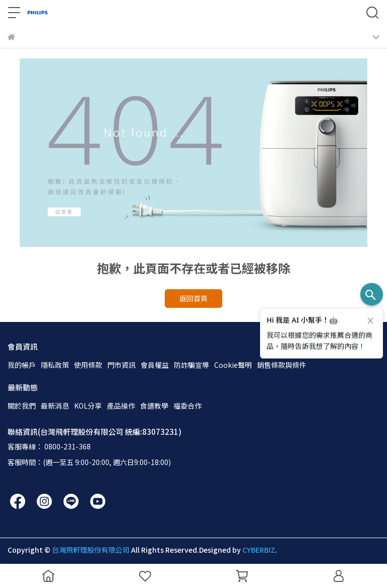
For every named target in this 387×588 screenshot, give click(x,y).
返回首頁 (193, 298)
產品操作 (121, 406)
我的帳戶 (22, 365)
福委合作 (187, 406)
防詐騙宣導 (191, 365)
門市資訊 (121, 365)
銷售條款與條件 (282, 365)
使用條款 (88, 365)
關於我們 (22, 406)
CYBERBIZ (259, 550)
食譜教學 (154, 406)
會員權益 (155, 365)
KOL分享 (88, 406)
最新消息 (55, 406)
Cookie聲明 (233, 365)
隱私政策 (55, 365)
